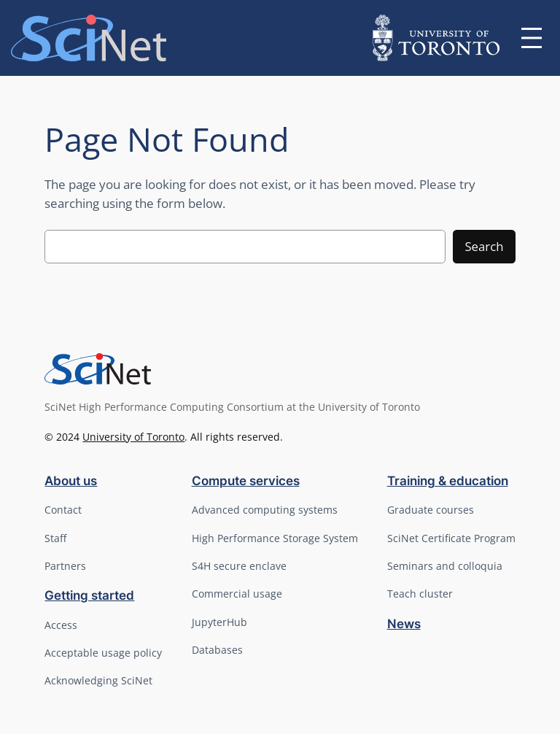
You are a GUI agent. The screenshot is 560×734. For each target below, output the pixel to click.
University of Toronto (133, 437)
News (404, 624)
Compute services (246, 481)
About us (71, 481)
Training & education (448, 481)
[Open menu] (532, 38)
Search (484, 246)
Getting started (89, 595)
